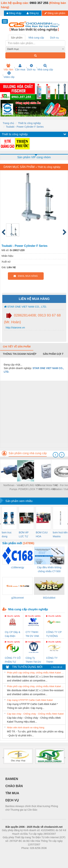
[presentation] (55, 455)
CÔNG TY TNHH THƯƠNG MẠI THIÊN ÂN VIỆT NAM (54, 660)
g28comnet (17, 598)
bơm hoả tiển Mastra (60, 534)
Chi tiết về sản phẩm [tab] (17, 347)
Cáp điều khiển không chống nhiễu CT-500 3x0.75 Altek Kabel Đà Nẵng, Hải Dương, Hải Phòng (49, 570)
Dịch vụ (31, 67)
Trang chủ (8, 123)
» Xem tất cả (57, 667)
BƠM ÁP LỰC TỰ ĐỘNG (24, 535)
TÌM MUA (12, 793)
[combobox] (35, 49)
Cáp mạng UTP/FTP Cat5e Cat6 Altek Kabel (30, 700)
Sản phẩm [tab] (17, 38)
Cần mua (20, 67)
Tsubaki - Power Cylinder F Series (25, 127)
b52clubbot (49, 598)
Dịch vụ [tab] (54, 38)
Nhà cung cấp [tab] (36, 38)
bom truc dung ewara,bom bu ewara (8, 535)
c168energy (17, 567)
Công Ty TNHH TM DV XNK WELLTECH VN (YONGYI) (33, 660)
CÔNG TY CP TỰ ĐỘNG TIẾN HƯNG (54, 634)
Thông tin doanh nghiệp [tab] (20, 354)
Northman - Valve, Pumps (13, 487)
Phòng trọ (11, 853)
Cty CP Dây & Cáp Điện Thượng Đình (13, 634)
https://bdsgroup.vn (29, 853)
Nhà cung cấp (45, 67)
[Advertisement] (34, 414)
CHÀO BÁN (14, 786)
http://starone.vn (15, 327)
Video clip (9, 75)
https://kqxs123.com (51, 853)
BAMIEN (12, 779)
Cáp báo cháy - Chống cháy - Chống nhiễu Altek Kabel (35, 714)
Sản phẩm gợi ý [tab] (53, 354)
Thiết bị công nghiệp (29, 123)
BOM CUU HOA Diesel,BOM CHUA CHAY (43, 535)
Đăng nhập (14, 13)
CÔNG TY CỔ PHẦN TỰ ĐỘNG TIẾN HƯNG (13, 660)
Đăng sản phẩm (55, 13)
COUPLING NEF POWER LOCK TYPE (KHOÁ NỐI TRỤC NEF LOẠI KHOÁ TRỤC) (30, 487)
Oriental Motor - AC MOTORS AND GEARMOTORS (47, 487)
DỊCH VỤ (12, 800)
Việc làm (8, 67)
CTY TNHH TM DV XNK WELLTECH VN (32, 634)
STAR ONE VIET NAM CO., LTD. (25, 307)
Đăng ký (33, 13)
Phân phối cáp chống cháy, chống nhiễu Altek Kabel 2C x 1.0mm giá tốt (36, 673)
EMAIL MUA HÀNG (26, 276)
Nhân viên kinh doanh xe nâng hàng (26, 727)
